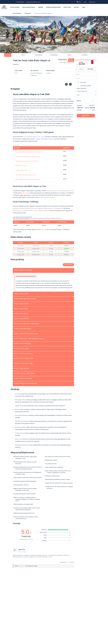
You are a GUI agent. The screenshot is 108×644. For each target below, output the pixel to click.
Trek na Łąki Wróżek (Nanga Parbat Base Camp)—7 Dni (29, 152)
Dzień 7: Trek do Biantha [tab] (21, 319)
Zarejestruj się (92, 2)
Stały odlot (83, 82)
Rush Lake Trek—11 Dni (21, 166)
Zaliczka (79, 110)
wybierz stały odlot (81, 88)
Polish (79, 2)
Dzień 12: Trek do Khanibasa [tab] (23, 343)
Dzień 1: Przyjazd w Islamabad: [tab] (23, 270)
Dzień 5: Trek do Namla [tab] (21, 309)
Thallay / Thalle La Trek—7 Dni (23, 170)
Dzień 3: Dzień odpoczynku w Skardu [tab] (25, 299)
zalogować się (22, 566)
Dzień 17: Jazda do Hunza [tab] (22, 368)
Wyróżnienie (54, 55)
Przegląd (8, 55)
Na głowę (79, 105)
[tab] (8, 55)
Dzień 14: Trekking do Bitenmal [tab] (23, 353)
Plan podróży (39, 55)
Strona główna (15, 7)
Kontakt (76, 7)
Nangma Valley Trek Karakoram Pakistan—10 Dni (28, 179)
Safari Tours (67, 7)
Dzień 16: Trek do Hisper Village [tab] (23, 363)
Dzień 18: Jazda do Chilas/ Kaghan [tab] (25, 373)
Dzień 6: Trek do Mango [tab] (21, 314)
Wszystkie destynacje (29, 7)
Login (85, 2)
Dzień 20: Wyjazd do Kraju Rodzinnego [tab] (26, 383)
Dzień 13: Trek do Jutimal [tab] (22, 348)
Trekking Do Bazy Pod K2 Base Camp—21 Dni (27, 161)
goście (79, 101)
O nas (84, 7)
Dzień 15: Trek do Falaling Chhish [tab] (24, 358)
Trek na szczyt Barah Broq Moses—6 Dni (26, 175)
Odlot (23, 55)
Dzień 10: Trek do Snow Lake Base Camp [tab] (26, 334)
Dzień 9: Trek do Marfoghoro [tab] (23, 329)
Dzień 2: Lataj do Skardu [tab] (21, 294)
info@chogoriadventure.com (33, 2)
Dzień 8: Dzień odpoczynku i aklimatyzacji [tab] (27, 324)
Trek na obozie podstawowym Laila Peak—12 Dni (28, 156)
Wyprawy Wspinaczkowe (53, 7)
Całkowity (80, 108)
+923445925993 (20, 2)
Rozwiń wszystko (68, 265)
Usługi (69, 55)
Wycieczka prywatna (86, 86)
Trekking (41, 7)
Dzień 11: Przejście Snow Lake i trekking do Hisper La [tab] (29, 339)
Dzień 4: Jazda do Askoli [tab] (22, 304)
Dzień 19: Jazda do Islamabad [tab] (23, 378)
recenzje (85, 55)
